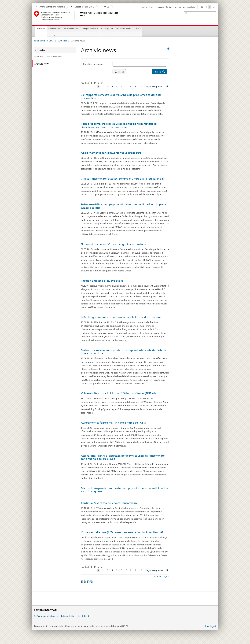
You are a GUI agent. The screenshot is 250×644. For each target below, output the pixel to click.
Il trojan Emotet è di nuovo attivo (102, 281)
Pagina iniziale (147, 7)
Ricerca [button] (160, 72)
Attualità (42, 30)
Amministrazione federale (50, 7)
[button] (187, 13)
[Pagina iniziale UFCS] (80, 16)
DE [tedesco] (202, 7)
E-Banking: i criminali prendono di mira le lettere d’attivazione (121, 317)
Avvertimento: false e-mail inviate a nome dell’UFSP (114, 423)
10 (141, 86)
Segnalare (160, 7)
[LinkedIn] (91, 582)
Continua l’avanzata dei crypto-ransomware (109, 503)
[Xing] (88, 582)
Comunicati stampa (48, 616)
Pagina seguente (154, 86)
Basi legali (210, 626)
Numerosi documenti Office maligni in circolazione (113, 244)
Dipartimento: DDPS (83, 7)
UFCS (105, 7)
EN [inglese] (214, 7)
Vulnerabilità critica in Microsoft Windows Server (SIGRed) (118, 393)
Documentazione (124, 28)
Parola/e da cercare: (94, 64)
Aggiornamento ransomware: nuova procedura (111, 153)
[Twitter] (85, 582)
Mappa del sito (189, 7)
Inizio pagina (163, 576)
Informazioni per (71, 28)
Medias (178, 7)
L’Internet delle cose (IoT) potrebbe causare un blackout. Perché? (122, 532)
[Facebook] (82, 582)
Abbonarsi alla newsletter (48, 57)
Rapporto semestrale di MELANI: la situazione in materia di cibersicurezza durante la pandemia (119, 125)
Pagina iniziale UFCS (44, 41)
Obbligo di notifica (90, 28)
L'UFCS (138, 28)
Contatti (169, 7)
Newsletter (69, 616)
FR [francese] (206, 7)
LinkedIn (86, 616)
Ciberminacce (54, 28)
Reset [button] (119, 72)
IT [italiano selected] (210, 7)
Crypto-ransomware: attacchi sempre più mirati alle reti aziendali (123, 179)
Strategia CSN (107, 28)
